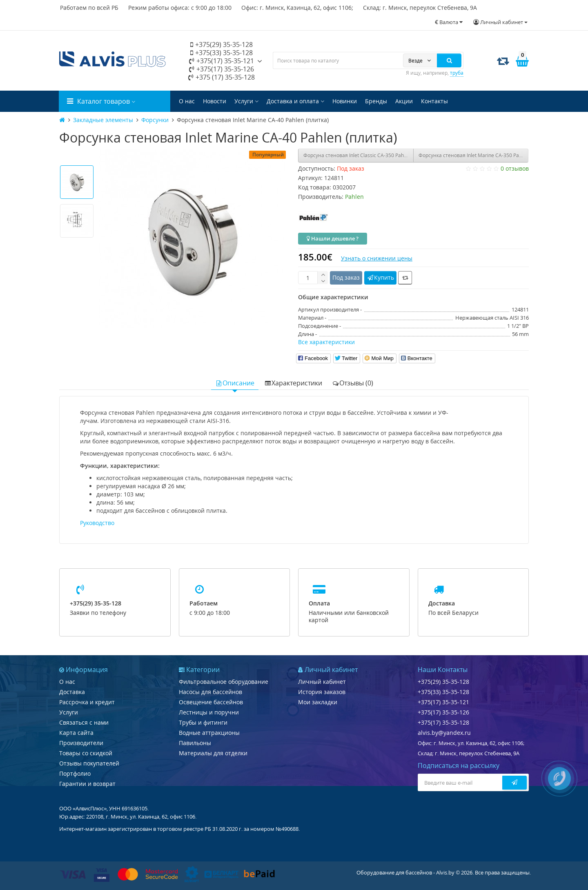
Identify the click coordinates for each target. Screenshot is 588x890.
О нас (187, 101)
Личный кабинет (322, 682)
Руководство (97, 523)
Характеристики (293, 383)
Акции (404, 101)
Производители (81, 743)
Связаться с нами (84, 722)
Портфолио (75, 773)
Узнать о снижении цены (377, 258)
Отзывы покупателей (89, 763)
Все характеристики (326, 342)
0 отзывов (515, 168)
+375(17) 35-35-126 (222, 69)
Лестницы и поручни (209, 712)
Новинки (345, 101)
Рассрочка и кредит (87, 702)
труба (457, 73)
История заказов (322, 692)
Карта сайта (76, 733)
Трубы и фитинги (203, 722)
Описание (235, 383)
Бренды (376, 101)
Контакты (434, 101)
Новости (215, 101)
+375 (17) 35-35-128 (222, 77)
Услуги (246, 101)
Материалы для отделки (213, 753)
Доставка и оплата (295, 101)
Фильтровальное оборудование (224, 682)
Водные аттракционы (209, 733)
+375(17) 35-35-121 (222, 61)
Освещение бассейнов (211, 702)
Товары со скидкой (86, 753)
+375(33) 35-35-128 (222, 53)
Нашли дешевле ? (333, 238)
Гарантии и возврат (87, 784)
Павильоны (195, 743)
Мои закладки (318, 702)
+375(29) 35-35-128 (222, 44)
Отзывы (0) (353, 383)
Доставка (72, 692)
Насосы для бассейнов (210, 692)
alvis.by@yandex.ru (444, 733)
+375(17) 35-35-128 (443, 722)
